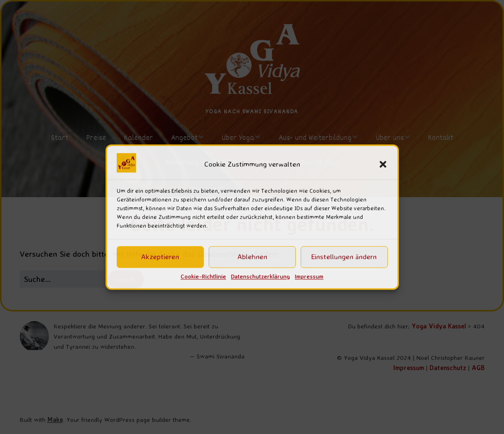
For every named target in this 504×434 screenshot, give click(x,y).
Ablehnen (252, 257)
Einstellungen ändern (344, 257)
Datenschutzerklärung (260, 276)
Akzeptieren (160, 257)
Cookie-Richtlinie (203, 276)
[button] (383, 164)
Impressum (309, 276)
